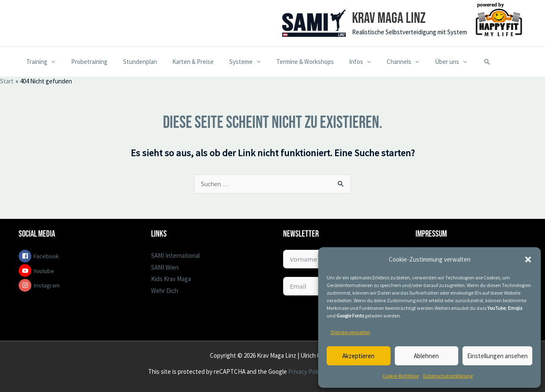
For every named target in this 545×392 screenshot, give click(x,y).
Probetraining (85, 62)
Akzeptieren (358, 356)
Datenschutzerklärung (448, 376)
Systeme (228, 62)
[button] (528, 259)
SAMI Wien (165, 267)
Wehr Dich (165, 291)
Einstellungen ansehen (497, 356)
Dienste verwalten (351, 332)
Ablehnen (426, 356)
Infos (338, 62)
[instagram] (74, 285)
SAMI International (175, 255)
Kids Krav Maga (171, 279)
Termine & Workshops (289, 62)
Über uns (423, 62)
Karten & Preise (183, 62)
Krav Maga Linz (389, 18)
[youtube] (74, 271)
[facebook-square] (74, 256)
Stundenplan (133, 62)
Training (36, 62)
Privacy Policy (306, 371)
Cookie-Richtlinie (401, 376)
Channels (378, 62)
